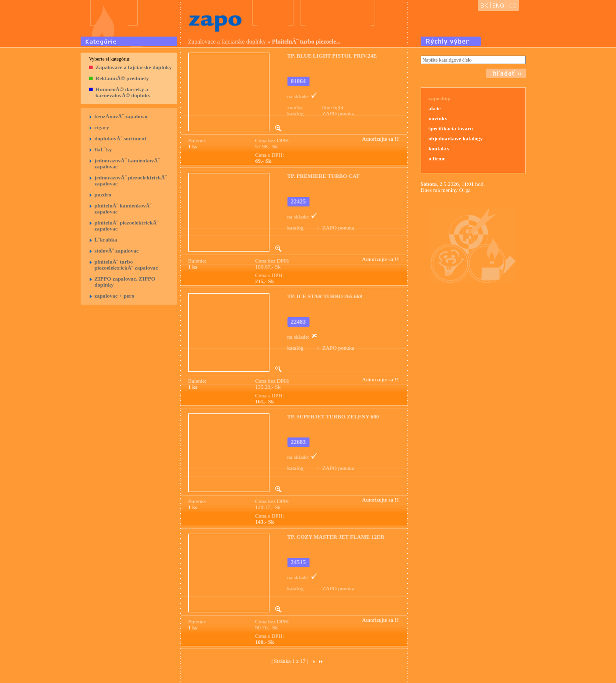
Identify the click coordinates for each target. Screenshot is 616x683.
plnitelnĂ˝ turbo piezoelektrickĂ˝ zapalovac (126, 265)
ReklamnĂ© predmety (122, 78)
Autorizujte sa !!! (381, 139)
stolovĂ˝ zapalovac (117, 251)
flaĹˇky (103, 149)
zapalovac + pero (114, 296)
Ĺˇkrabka (106, 240)
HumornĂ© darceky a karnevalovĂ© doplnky (123, 92)
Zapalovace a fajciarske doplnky (134, 67)
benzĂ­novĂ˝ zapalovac (122, 116)
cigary (102, 127)
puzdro (103, 194)
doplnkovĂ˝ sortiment (121, 138)
